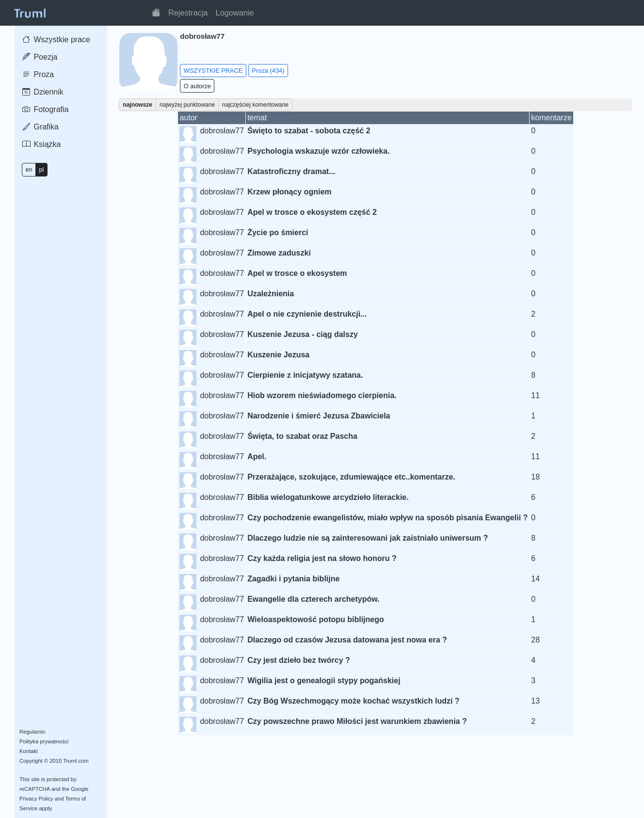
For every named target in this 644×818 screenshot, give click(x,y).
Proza (38, 74)
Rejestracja (188, 13)
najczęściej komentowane (255, 105)
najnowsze (137, 105)
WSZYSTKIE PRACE (213, 71)
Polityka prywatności (44, 741)
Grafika (40, 127)
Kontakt (29, 751)
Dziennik (43, 92)
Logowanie (235, 13)
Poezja (40, 57)
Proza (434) (268, 71)
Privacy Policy (36, 799)
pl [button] (41, 169)
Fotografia (45, 109)
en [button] (29, 169)
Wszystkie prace (56, 40)
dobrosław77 (222, 131)
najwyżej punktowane (187, 105)
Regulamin (32, 732)
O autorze (197, 86)
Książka (41, 144)
